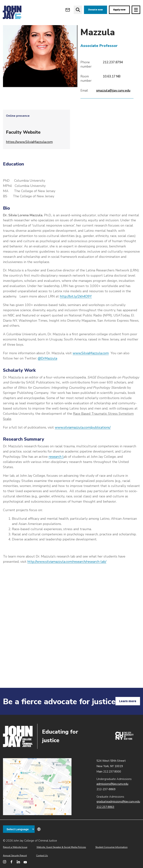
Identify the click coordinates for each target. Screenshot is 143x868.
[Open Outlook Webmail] (68, 10)
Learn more (128, 701)
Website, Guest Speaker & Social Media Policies (61, 847)
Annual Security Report (15, 856)
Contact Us (42, 856)
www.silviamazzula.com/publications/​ (83, 440)
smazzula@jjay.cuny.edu (113, 103)
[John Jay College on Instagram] (5, 862)
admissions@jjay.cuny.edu (112, 784)
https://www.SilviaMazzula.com (29, 154)
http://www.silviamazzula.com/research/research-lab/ (67, 574)
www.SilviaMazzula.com (91, 366)
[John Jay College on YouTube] (25, 862)
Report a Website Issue (15, 847)
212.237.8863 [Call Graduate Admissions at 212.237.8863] (105, 807)
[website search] (78, 10)
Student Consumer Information (111, 847)
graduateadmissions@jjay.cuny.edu (118, 802)
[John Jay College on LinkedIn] (18, 862)
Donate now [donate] (96, 10)
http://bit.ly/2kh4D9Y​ (76, 309)
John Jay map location (37, 787)
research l (56, 469)
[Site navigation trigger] (136, 10)
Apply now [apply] (119, 10)
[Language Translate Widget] (19, 829)
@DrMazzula (47, 371)
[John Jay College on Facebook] (11, 862)
